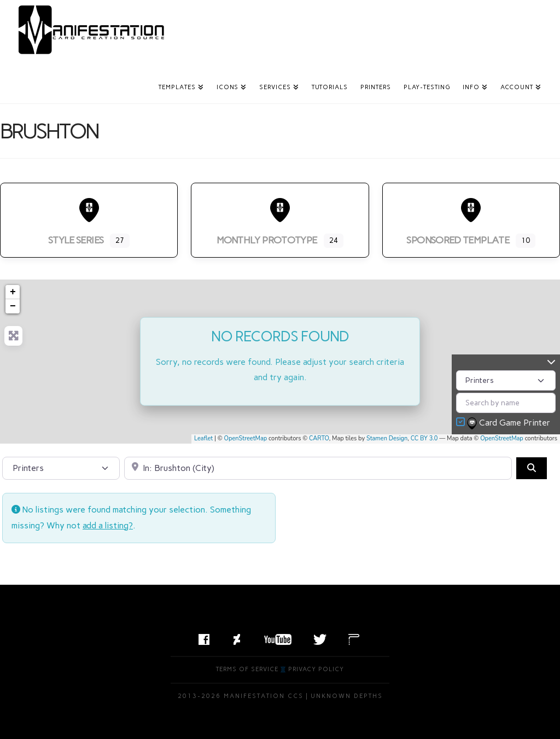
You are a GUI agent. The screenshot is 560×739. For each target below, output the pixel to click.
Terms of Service (247, 669)
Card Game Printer (510, 423)
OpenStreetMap (246, 438)
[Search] (532, 468)
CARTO (319, 438)
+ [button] (13, 292)
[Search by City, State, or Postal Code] (318, 468)
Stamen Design (387, 438)
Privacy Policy (316, 669)
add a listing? (108, 525)
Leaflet (203, 438)
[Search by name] (506, 403)
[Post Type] (506, 380)
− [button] (13, 306)
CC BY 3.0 (424, 438)
